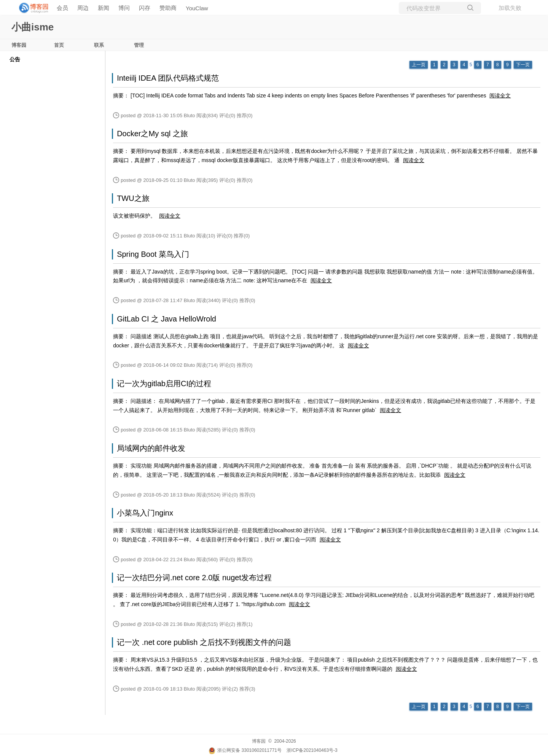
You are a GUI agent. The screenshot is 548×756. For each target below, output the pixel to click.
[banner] (30, 8)
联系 (99, 45)
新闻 (104, 8)
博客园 (19, 45)
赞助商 (168, 8)
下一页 (523, 65)
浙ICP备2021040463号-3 (312, 750)
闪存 (145, 8)
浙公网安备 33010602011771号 (245, 750)
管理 (139, 45)
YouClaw (197, 8)
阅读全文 (500, 95)
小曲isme (33, 27)
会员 (62, 8)
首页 (59, 45)
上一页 (419, 65)
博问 (124, 8)
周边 (83, 8)
